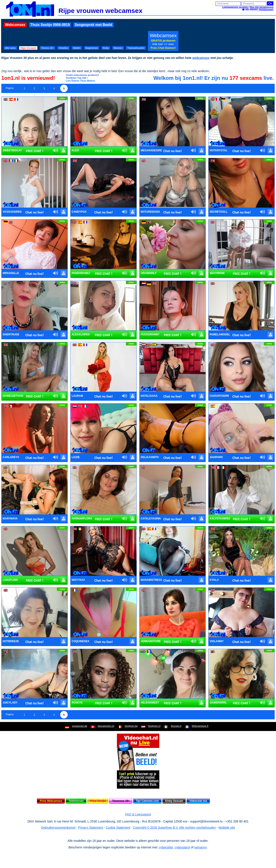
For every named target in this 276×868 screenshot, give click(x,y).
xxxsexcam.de (80, 726)
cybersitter (166, 847)
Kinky (106, 48)
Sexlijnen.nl (154, 726)
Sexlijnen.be (131, 726)
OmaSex (63, 48)
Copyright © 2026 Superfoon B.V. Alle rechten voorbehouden (174, 828)
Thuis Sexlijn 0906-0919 (50, 25)
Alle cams (10, 48)
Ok (270, 3)
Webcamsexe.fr (200, 726)
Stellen (77, 48)
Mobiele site (227, 828)
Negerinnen (92, 48)
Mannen (118, 48)
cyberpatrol (182, 847)
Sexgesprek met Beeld (94, 25)
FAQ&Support (266, 10)
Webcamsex (15, 25)
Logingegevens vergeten (235, 7)
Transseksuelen (136, 48)
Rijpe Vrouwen (28, 48)
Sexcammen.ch (106, 726)
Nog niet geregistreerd (262, 7)
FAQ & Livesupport (138, 814)
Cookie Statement (118, 828)
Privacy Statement (91, 828)
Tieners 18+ (47, 48)
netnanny (201, 847)
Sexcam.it (176, 726)
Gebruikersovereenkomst (58, 828)
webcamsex (201, 58)
